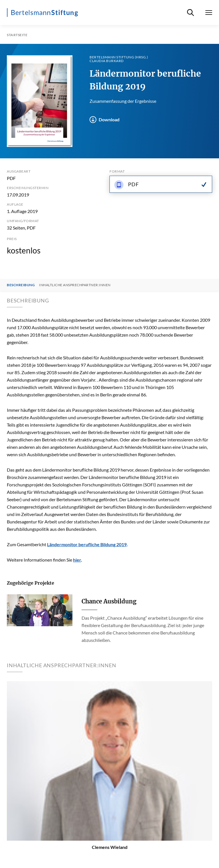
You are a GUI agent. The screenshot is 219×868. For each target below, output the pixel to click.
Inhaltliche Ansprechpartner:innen (75, 285)
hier (77, 560)
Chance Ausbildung (109, 601)
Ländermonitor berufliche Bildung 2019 (87, 544)
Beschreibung (21, 285)
